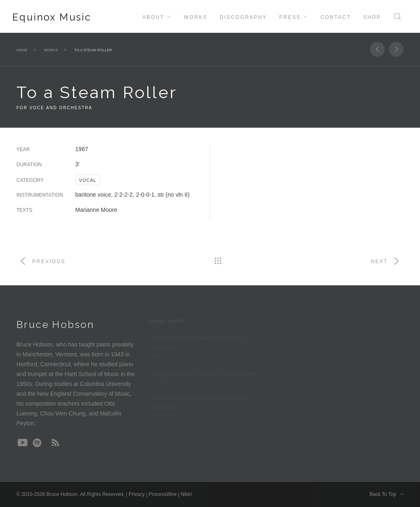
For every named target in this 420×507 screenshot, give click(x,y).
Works (195, 17)
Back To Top (387, 494)
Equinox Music (52, 17)
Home (22, 50)
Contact (336, 17)
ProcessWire (163, 494)
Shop (372, 17)
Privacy (136, 494)
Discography (243, 17)
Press (290, 17)
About (153, 17)
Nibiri (186, 494)
